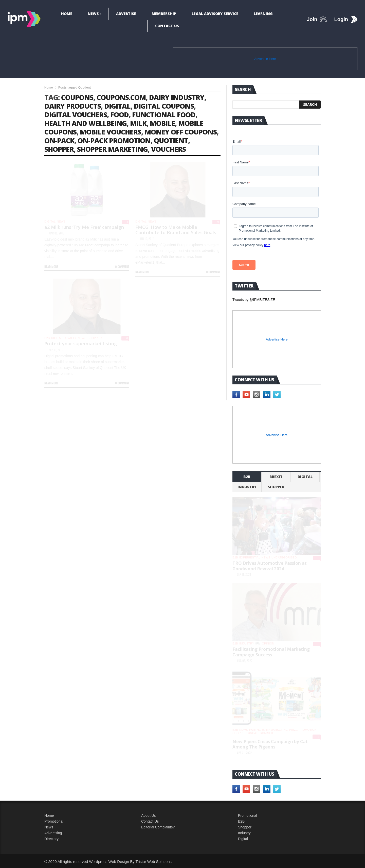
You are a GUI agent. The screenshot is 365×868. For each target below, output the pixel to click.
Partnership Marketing (268, 730)
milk (138, 123)
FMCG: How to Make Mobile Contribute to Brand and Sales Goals (176, 230)
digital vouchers (76, 115)
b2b (47, 338)
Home (67, 14)
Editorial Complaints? (158, 827)
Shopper (245, 827)
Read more (51, 267)
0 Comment (122, 267)
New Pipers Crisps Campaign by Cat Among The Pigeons (270, 744)
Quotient (171, 140)
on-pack (59, 140)
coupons (77, 97)
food (120, 115)
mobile (162, 123)
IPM (258, 643)
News (93, 14)
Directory (51, 839)
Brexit (276, 477)
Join (312, 19)
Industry (244, 833)
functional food (164, 115)
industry (247, 487)
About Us (149, 815)
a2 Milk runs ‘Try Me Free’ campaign (84, 227)
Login (341, 19)
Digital (50, 222)
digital (117, 106)
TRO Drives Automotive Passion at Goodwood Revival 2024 (270, 566)
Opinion (268, 643)
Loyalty (70, 338)
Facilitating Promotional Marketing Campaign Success (271, 652)
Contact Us (167, 26)
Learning (263, 14)
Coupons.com (121, 97)
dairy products (73, 106)
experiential (250, 557)
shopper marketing (112, 149)
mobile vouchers (111, 132)
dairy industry (177, 97)
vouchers (168, 149)
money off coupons (181, 132)
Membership (164, 14)
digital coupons (164, 106)
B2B (241, 821)
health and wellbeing (86, 123)
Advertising (53, 833)
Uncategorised (284, 557)
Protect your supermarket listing (81, 344)
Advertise (126, 14)
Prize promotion (303, 730)
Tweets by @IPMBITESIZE (254, 300)
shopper (59, 149)
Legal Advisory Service (215, 14)
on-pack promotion (114, 140)
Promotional (54, 821)
